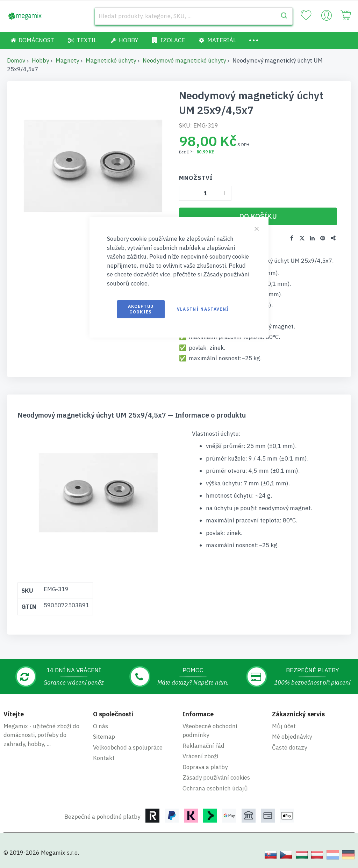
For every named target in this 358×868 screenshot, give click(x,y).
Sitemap (104, 736)
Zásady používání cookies (216, 777)
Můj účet (284, 726)
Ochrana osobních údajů (215, 788)
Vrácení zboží (201, 756)
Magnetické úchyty (111, 60)
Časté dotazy (289, 747)
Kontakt (104, 758)
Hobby (40, 60)
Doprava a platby (205, 767)
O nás (101, 726)
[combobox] (194, 16)
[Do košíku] (258, 216)
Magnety (67, 60)
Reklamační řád (203, 745)
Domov (16, 60)
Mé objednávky (292, 736)
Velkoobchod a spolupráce (128, 747)
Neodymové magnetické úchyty (184, 60)
